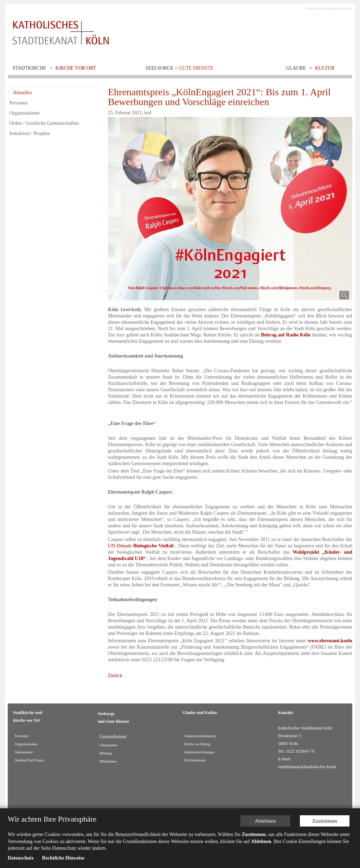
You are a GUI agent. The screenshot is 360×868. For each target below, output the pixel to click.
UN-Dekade (141, 546)
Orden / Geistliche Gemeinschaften (44, 123)
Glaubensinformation (200, 736)
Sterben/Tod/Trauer (29, 760)
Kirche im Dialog (197, 744)
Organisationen (24, 113)
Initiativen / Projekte (30, 133)
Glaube (296, 68)
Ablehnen (269, 820)
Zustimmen (327, 820)
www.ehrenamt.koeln (330, 641)
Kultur (325, 68)
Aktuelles (22, 93)
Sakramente (24, 752)
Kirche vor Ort (76, 68)
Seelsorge (179, 68)
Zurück (115, 676)
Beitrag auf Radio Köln (286, 335)
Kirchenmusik (195, 760)
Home (310, 8)
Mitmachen (108, 761)
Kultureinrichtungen (199, 752)
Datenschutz (325, 8)
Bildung (105, 753)
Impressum (345, 8)
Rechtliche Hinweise (63, 858)
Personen (18, 103)
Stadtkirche (30, 68)
